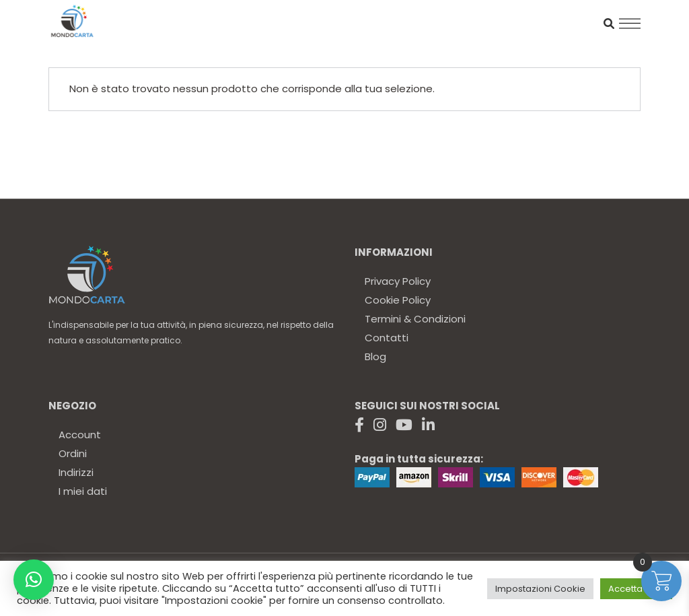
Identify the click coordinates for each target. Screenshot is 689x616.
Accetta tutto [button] (636, 589)
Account (80, 435)
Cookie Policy (398, 300)
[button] (34, 580)
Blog (375, 356)
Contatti (387, 338)
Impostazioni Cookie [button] (540, 589)
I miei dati (83, 491)
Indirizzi (76, 472)
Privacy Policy (398, 281)
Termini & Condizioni (415, 319)
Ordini (73, 453)
